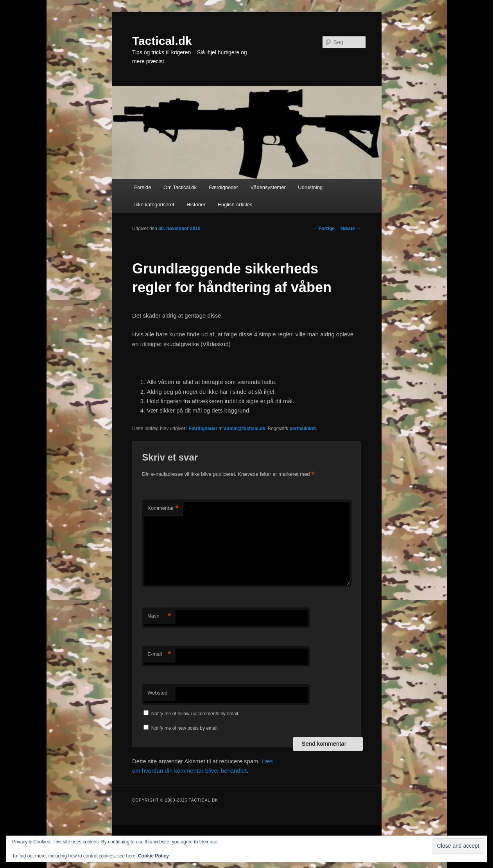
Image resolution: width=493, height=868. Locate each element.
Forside (143, 187)
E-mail (159, 655)
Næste (351, 229)
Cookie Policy (153, 856)
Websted (157, 693)
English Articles (235, 204)
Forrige (324, 229)
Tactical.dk (162, 41)
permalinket (302, 429)
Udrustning (310, 187)
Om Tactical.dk (180, 187)
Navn (159, 616)
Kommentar (163, 508)
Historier (196, 204)
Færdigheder (224, 187)
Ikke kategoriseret (154, 204)
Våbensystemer (268, 187)
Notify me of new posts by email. (185, 728)
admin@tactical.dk (245, 429)
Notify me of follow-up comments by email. (195, 714)
